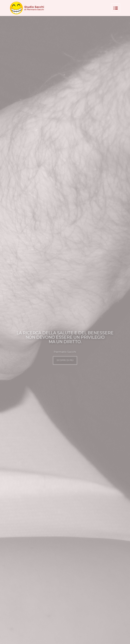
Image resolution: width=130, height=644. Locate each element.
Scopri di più (65, 360)
